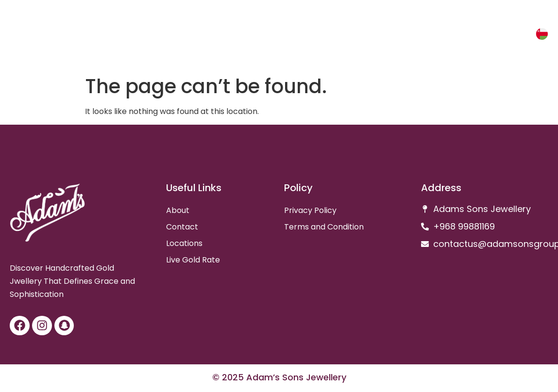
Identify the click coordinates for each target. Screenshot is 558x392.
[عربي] (541, 34)
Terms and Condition (324, 227)
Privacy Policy (310, 210)
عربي (514, 35)
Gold (484, 35)
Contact (182, 227)
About (178, 210)
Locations (184, 243)
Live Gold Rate (193, 260)
